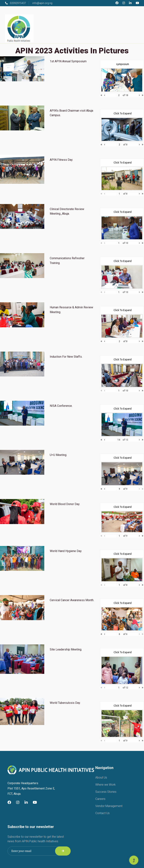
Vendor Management (109, 806)
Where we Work (105, 785)
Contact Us (102, 813)
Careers (100, 799)
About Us (101, 777)
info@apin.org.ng (42, 3)
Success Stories (106, 792)
